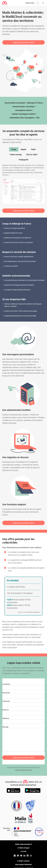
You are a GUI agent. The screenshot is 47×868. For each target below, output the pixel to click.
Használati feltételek (23, 864)
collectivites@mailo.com (23, 770)
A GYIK (23, 851)
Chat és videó (32, 154)
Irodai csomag (16, 154)
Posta (14, 149)
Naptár (24, 149)
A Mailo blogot (24, 848)
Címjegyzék (23, 160)
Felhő (33, 149)
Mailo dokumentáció (23, 844)
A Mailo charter (23, 861)
